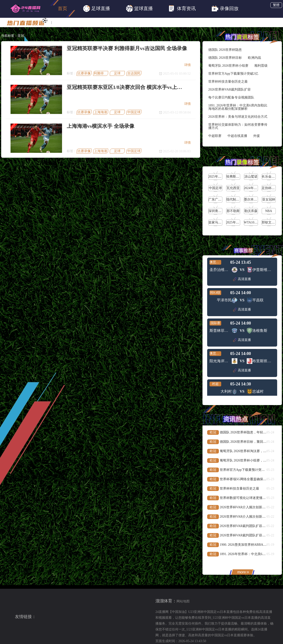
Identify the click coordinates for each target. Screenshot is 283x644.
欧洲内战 (254, 58)
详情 (187, 65)
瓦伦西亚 (233, 188)
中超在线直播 (237, 136)
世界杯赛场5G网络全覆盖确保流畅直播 (248, 479)
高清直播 (242, 279)
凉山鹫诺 (251, 177)
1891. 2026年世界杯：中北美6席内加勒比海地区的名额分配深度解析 (238, 107)
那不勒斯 (233, 211)
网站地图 (183, 601)
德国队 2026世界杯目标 (225, 58)
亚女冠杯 (269, 199)
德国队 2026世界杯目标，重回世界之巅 (248, 442)
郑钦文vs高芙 (271, 222)
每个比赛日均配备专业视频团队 (231, 97)
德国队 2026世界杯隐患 (225, 50)
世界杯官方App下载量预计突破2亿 (233, 74)
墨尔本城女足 (254, 199)
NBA (269, 211)
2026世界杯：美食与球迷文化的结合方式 (238, 117)
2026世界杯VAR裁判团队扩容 (230, 90)
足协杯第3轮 (271, 188)
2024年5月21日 (255, 188)
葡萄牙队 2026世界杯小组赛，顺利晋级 (248, 460)
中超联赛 (215, 136)
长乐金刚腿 (270, 177)
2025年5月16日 (237, 222)
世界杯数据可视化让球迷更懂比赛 (244, 498)
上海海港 (101, 112)
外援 (257, 136)
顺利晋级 (261, 66)
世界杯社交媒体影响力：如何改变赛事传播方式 (238, 126)
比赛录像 (84, 73)
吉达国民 (134, 73)
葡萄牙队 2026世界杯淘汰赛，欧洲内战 (248, 451)
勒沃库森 (251, 211)
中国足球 (134, 112)
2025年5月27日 (219, 177)
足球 (117, 73)
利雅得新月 (102, 73)
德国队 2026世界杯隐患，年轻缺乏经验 (248, 432)
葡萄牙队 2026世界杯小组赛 (228, 66)
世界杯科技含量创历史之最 (228, 82)
